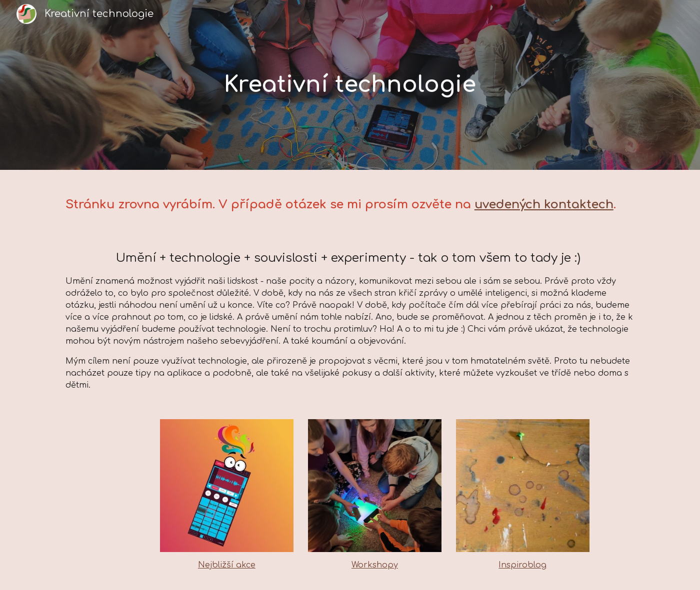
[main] (350, 85)
